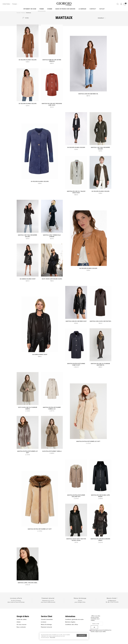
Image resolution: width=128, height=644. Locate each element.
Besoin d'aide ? (112, 598)
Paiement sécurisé (48, 598)
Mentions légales (70, 622)
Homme (50, 9)
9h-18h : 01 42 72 (112, 602)
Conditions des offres (72, 624)
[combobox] (6, 4)
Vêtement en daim (30, 9)
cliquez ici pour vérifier (100, 632)
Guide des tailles (22, 619)
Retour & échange (80, 598)
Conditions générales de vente (74, 619)
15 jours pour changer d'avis (80, 601)
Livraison (44, 622)
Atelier (19, 622)
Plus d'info (53, 637)
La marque (82, 9)
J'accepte (82, 635)
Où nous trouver (22, 624)
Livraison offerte (16, 598)
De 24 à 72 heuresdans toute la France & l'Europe (16, 601)
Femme (42, 9)
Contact (93, 9)
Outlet (102, 9)
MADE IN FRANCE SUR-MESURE (65, 9)
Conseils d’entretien (47, 619)
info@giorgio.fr (112, 601)
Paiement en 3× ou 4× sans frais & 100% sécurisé (48, 601)
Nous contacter (21, 627)
